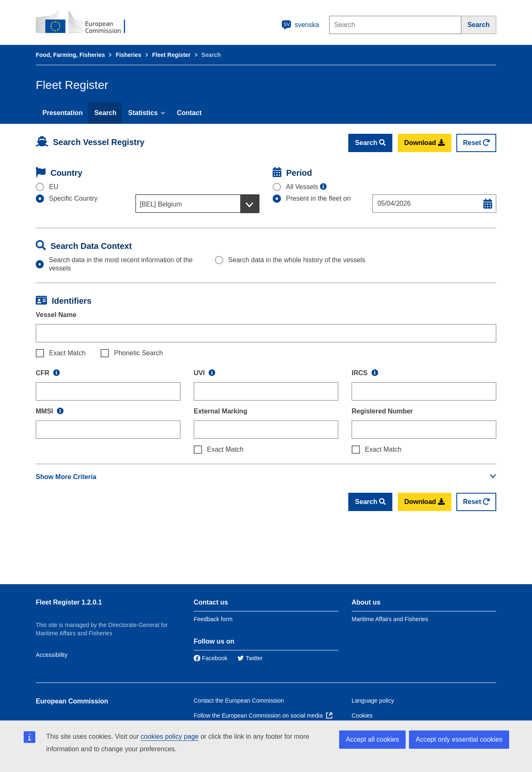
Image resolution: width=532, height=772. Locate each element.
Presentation (63, 113)
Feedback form (213, 619)
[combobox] (197, 204)
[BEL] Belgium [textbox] (161, 204)
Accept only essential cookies (459, 739)
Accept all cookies (372, 739)
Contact (189, 113)
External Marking (220, 411)
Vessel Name (56, 315)
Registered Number (382, 411)
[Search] (479, 25)
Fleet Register (171, 55)
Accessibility (52, 655)
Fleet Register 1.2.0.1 (69, 602)
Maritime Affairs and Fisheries (390, 619)
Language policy (373, 701)
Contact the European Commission (239, 701)
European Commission (72, 701)
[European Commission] (86, 22)
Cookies (362, 715)
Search (105, 113)
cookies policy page (170, 736)
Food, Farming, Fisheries (70, 55)
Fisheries (128, 55)
